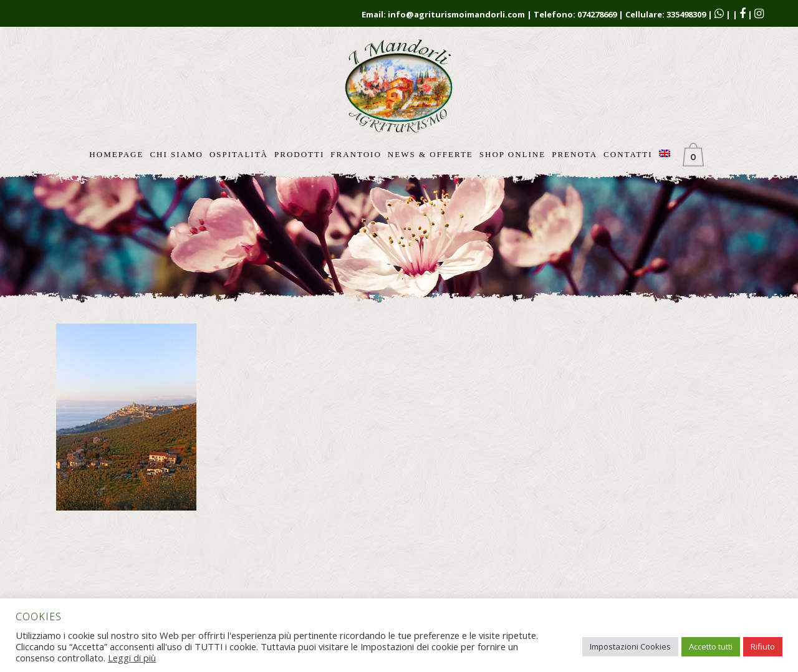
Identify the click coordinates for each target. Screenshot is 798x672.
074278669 (597, 14)
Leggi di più (132, 658)
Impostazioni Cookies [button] (630, 646)
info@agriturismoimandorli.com (456, 14)
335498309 (686, 14)
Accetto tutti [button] (711, 646)
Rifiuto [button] (763, 646)
